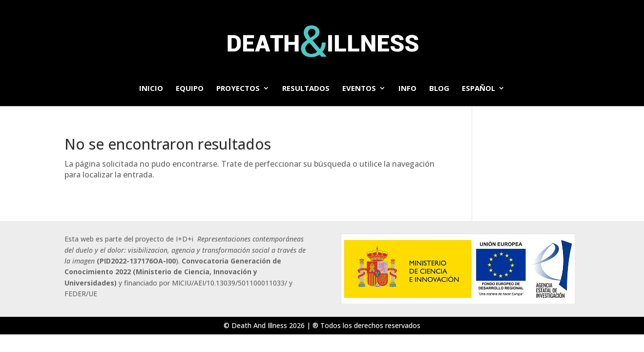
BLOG (439, 89)
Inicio (151, 89)
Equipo (190, 89)
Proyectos (238, 89)
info (407, 89)
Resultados (306, 89)
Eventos (359, 89)
